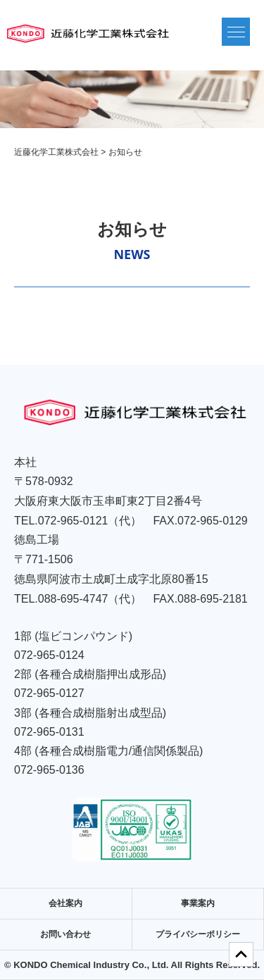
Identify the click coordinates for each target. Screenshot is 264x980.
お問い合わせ (65, 934)
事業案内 (198, 903)
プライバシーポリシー (198, 934)
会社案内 (65, 903)
